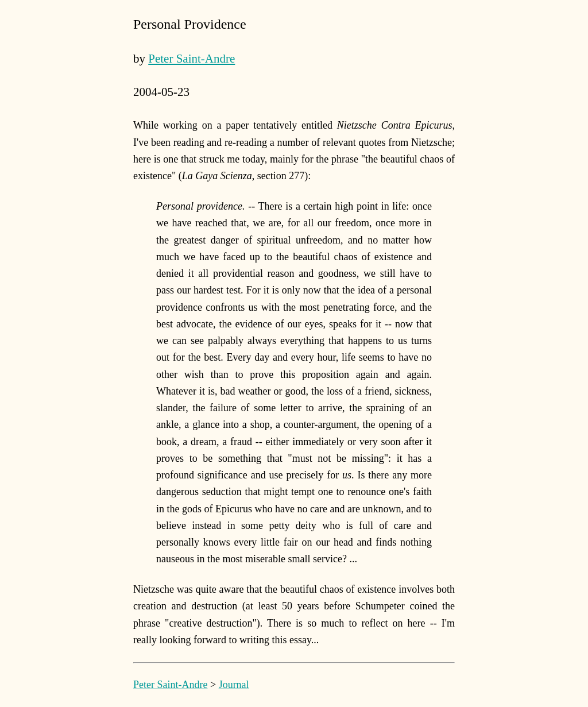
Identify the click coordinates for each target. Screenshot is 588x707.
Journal (234, 685)
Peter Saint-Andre (192, 59)
